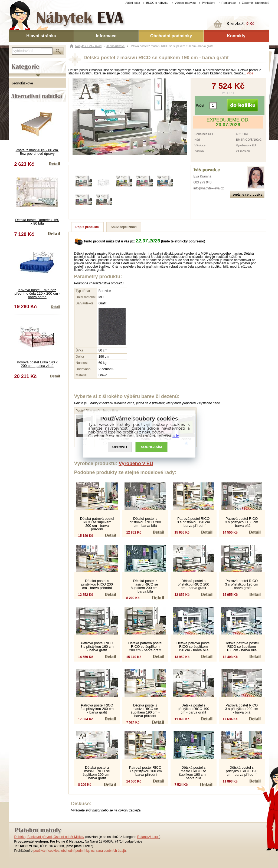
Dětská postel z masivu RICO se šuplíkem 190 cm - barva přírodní (145, 711)
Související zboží (124, 227)
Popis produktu (87, 227)
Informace (106, 36)
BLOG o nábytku (157, 3)
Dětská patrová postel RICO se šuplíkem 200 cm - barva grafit (145, 647)
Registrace (229, 3)
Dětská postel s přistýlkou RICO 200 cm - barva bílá (145, 522)
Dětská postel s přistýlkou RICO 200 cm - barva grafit (193, 584)
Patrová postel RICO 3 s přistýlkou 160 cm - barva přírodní (145, 771)
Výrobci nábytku (185, 3)
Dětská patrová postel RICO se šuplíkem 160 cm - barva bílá (242, 647)
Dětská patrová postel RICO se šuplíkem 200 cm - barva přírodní (97, 524)
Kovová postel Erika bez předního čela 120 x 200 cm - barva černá (37, 293)
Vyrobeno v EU (246, 145)
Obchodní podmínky (171, 36)
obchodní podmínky (75, 851)
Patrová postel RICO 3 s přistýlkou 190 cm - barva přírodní (193, 522)
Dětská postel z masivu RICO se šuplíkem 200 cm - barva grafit (97, 773)
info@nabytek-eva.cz (209, 188)
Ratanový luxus (148, 837)
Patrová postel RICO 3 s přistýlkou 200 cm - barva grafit (97, 709)
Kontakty (236, 36)
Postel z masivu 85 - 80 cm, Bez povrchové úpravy (37, 152)
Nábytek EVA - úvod (89, 46)
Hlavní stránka (41, 36)
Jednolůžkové (22, 83)
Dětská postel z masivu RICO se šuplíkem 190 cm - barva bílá (193, 773)
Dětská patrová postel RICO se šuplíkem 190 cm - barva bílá (194, 647)
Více (250, 73)
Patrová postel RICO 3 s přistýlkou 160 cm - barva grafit (97, 647)
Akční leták (133, 3)
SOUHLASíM (151, 447)
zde (176, 436)
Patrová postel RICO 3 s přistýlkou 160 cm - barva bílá (241, 522)
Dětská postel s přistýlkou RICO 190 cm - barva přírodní (241, 771)
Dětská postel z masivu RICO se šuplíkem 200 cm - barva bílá (145, 586)
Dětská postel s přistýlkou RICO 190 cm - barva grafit (193, 709)
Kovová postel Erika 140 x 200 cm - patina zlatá (37, 364)
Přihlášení (209, 3)
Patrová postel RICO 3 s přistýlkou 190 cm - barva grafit (241, 584)
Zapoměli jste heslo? (256, 3)
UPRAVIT (120, 447)
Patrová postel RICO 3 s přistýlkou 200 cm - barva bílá (241, 709)
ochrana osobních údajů (108, 851)
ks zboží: (241, 24)
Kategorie (16, 63)
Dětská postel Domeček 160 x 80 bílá (37, 222)
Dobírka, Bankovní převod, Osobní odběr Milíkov (49, 837)
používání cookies (46, 851)
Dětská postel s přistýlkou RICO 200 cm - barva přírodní (97, 584)
